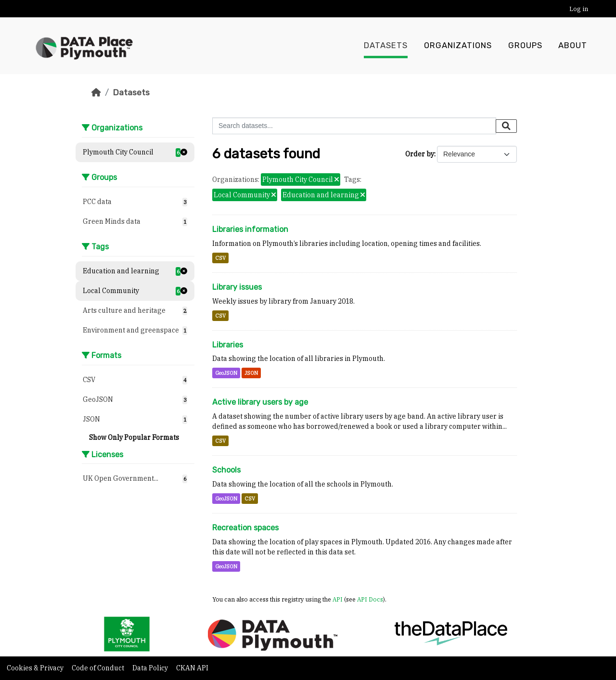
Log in (579, 9)
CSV (220, 258)
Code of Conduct (99, 668)
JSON (251, 373)
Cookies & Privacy (36, 668)
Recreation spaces (245, 528)
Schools (226, 470)
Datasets (386, 46)
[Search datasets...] (354, 126)
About (573, 46)
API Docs (370, 599)
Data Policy (151, 668)
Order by (420, 154)
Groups (525, 46)
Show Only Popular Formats (134, 437)
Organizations (458, 46)
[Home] (96, 92)
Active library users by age (260, 402)
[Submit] (506, 126)
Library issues (237, 287)
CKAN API (192, 668)
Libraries (228, 345)
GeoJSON (226, 373)
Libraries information (250, 229)
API (338, 599)
